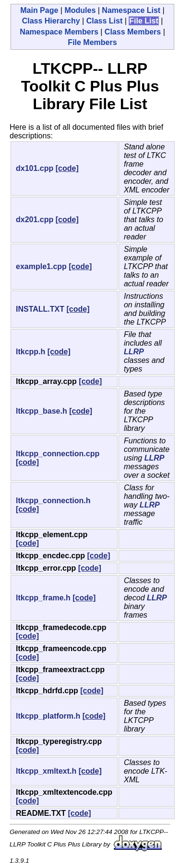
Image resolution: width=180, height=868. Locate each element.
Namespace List (131, 10)
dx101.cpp (35, 168)
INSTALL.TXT (40, 309)
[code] (67, 168)
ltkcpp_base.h (42, 411)
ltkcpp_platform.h (48, 716)
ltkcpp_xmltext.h (46, 771)
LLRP (134, 352)
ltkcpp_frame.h (43, 598)
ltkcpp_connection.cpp (58, 454)
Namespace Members (59, 32)
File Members (92, 42)
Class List (105, 21)
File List (144, 21)
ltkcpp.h (30, 352)
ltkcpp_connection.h (53, 501)
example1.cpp (41, 266)
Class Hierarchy (51, 21)
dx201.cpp (35, 220)
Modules (80, 10)
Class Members (133, 32)
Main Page (39, 10)
